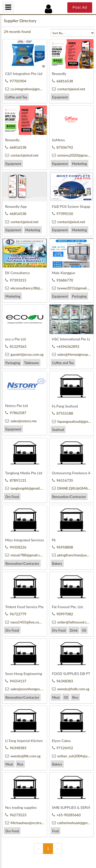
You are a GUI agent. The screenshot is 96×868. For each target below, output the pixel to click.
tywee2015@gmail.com (73, 288)
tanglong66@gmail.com (26, 488)
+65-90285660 (66, 815)
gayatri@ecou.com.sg (24, 354)
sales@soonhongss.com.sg (28, 689)
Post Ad (80, 7)
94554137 (16, 681)
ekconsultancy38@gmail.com (30, 288)
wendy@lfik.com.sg (23, 756)
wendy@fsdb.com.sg (71, 689)
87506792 (63, 147)
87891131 (16, 480)
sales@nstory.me (21, 421)
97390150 (63, 214)
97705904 (16, 81)
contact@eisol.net (69, 89)
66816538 (63, 81)
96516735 (63, 480)
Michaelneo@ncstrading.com (30, 823)
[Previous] (39, 849)
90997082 (63, 614)
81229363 (16, 346)
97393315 (16, 280)
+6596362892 (66, 346)
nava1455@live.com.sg (26, 622)
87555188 (63, 413)
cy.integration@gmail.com (28, 89)
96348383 (63, 681)
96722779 (16, 614)
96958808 (63, 547)
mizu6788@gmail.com (25, 555)
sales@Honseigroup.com (74, 354)
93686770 (63, 280)
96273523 (16, 815)
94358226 (16, 547)
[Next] (57, 849)
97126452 (63, 748)
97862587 (16, 413)
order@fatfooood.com (72, 622)
